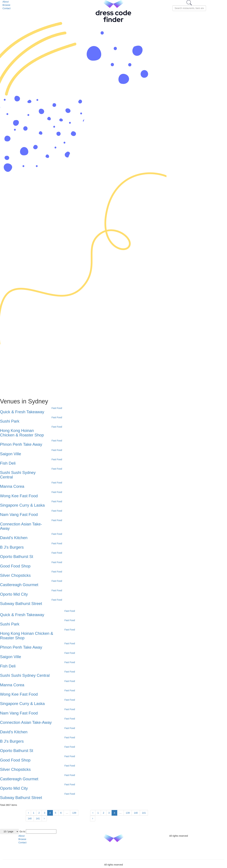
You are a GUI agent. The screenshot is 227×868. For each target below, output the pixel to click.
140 (30, 818)
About (6, 2)
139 (74, 813)
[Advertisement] (75, 371)
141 (38, 818)
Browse (6, 5)
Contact (7, 8)
